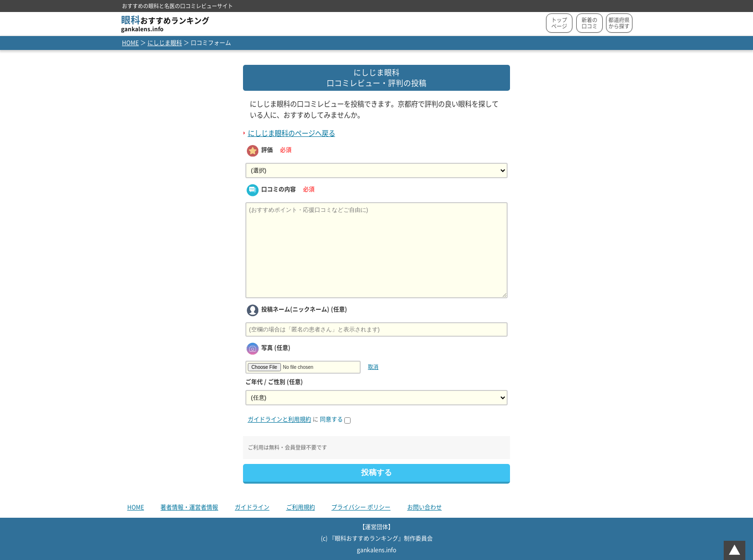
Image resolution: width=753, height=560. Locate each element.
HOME (130, 43)
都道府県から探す (619, 23)
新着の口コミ (589, 23)
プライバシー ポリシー (361, 507)
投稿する (376, 472)
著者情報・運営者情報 (189, 507)
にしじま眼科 (165, 43)
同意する (335, 419)
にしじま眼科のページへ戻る (291, 133)
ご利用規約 (301, 507)
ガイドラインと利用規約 (279, 419)
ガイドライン (252, 507)
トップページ (559, 23)
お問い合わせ (425, 507)
